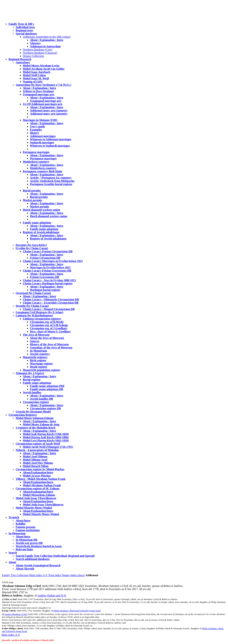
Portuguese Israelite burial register (51, 184)
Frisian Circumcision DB (45, 258)
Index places (77, 575)
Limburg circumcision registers (42, 319)
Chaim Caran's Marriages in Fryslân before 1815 (53, 261)
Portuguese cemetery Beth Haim (42, 171)
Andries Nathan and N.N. (52, 595)
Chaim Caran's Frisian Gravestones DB (47, 271)
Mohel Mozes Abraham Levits (41, 66)
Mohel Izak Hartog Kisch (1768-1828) (46, 434)
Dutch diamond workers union (41, 210)
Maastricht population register (41, 370)
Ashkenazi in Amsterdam (45, 46)
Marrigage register (41, 364)
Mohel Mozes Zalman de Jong (41, 424)
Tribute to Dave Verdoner (38, 91)
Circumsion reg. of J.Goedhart (49, 328)
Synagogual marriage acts (39, 94)
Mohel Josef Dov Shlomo (38, 463)
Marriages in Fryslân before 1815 (50, 267)
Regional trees (24, 30)
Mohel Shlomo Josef (35, 460)
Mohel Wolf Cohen (34, 75)
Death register (39, 367)
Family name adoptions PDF (47, 386)
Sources (35, 341)
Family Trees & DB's (21, 24)
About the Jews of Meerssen (47, 338)
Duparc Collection (33, 56)
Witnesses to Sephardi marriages (50, 146)
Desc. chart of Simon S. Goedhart (50, 332)
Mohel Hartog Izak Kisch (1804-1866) (46, 437)
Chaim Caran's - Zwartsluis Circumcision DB (51, 303)
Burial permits (32, 191)
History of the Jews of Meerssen (49, 344)
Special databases (26, 34)
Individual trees (25, 27)
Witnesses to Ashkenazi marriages (51, 139)
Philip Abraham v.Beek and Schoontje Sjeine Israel (77, 611)
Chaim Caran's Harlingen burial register (48, 283)
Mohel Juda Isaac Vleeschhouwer (43, 505)
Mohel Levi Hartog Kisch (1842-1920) (46, 440)
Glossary (35, 43)
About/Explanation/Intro (38, 472)
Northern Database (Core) (38, 50)
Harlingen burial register (45, 290)
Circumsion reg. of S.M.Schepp (49, 325)
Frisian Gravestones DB (45, 277)
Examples (36, 130)
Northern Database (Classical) (40, 53)
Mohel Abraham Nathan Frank (42, 485)
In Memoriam (38, 351)
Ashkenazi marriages (43, 136)
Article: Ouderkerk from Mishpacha (52, 181)
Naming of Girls (33, 82)
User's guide (37, 126)
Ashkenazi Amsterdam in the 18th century (47, 37)
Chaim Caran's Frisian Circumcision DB (48, 251)
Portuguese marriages (36, 152)
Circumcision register (36, 402)
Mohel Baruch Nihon (36, 466)
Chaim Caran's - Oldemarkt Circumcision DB (51, 299)
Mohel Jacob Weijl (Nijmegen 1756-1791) (48, 447)
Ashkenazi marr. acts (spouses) (49, 110)
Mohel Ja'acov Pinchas (37, 476)
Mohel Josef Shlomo (35, 456)
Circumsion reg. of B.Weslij (47, 322)
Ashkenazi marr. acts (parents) (49, 114)
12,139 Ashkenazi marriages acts (43, 104)
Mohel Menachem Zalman (39, 495)
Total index (55, 575)
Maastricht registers (35, 357)
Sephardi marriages (42, 142)
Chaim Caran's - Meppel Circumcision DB (49, 309)
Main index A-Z (38, 575)
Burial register (32, 380)
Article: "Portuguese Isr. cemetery (51, 178)
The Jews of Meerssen (36, 335)
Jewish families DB (42, 399)
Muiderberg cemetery (36, 162)
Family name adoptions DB (46, 389)
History (35, 133)
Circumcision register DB (45, 408)
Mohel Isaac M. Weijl (36, 78)
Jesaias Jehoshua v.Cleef (16, 614)
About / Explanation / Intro (46, 40)
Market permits (32, 200)
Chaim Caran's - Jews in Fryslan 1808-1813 (49, 280)
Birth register (38, 360)
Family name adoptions (37, 223)
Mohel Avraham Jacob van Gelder (44, 69)
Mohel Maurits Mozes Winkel (41, 514)
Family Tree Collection (15, 575)
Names (66, 575)
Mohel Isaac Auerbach (37, 72)
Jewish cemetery (40, 354)
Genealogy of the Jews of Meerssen (51, 348)
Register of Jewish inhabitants (41, 232)
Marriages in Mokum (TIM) (40, 120)
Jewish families (32, 392)
